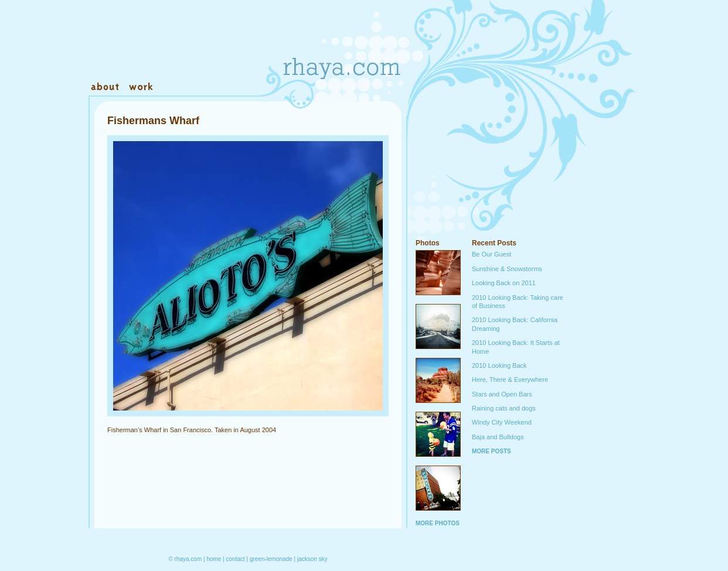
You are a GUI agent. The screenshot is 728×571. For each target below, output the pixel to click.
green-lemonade (271, 559)
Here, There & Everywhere (510, 379)
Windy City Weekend (502, 422)
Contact (181, 87)
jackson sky (312, 559)
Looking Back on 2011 (504, 283)
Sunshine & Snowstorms (507, 269)
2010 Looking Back (499, 365)
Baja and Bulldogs (498, 437)
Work (140, 87)
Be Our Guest (491, 254)
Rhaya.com (341, 47)
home (214, 559)
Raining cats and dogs (504, 408)
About (106, 87)
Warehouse (235, 87)
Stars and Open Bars (502, 394)
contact (236, 559)
